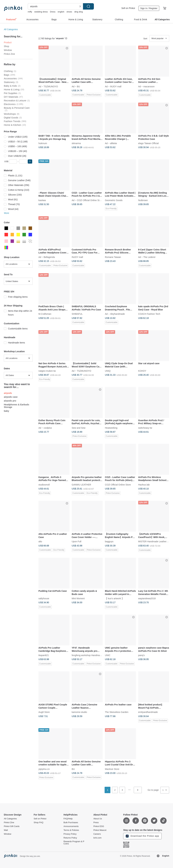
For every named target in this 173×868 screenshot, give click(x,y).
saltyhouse (44, 598)
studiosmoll (44, 485)
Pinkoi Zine (9, 54)
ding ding (79, 12)
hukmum (43, 143)
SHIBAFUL (77, 314)
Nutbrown (143, 200)
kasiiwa (42, 200)
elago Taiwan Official (148, 143)
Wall (6, 830)
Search (88, 6)
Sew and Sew (79, 428)
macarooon (149, 86)
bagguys (109, 541)
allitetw (113, 143)
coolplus (48, 428)
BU (78, 86)
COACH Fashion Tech (149, 314)
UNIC (108, 655)
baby (6, 411)
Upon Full (77, 541)
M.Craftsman (45, 314)
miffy (30, 12)
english (61, 12)
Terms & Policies (71, 830)
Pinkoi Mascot (100, 830)
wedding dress (41, 12)
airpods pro (10, 401)
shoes (69, 12)
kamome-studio (79, 712)
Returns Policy (70, 838)
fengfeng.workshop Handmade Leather (91, 655)
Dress (53, 12)
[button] (30, 162)
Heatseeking (111, 428)
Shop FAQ (38, 823)
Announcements (71, 826)
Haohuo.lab (144, 485)
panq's (142, 655)
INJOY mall (116, 86)
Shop (6, 46)
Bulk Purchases (71, 823)
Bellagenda (49, 257)
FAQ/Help (68, 819)
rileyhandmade (117, 314)
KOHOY (142, 371)
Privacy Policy (70, 834)
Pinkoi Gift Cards (12, 826)
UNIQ (108, 371)
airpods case (11, 397)
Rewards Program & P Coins (74, 843)
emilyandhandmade (148, 712)
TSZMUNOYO (51, 86)
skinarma (76, 143)
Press (96, 823)
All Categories (11, 29)
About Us (98, 819)
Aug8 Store (44, 712)
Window (8, 50)
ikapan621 (44, 655)
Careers (97, 834)
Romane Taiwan (113, 257)
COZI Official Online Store (90, 200)
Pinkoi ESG (99, 826)
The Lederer (149, 257)
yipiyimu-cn (44, 769)
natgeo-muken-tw (47, 371)
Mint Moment (78, 598)
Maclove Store (112, 769)
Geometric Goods (114, 200)
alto (40, 541)
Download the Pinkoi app (142, 836)
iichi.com (97, 838)
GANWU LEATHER (81, 485)
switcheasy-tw (145, 428)
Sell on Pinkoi (128, 8)
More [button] (7, 213)
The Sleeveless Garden (117, 712)
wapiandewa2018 (147, 598)
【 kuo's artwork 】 (114, 598)
